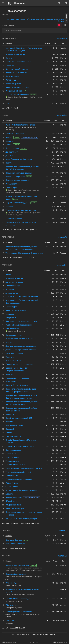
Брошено (62, 21)
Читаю (27, 19)
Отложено (62, 19)
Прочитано (51, 19)
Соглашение (33, 642)
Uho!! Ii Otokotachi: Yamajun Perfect (20, 125)
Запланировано (15, 19)
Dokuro (8, 275)
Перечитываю (38, 19)
